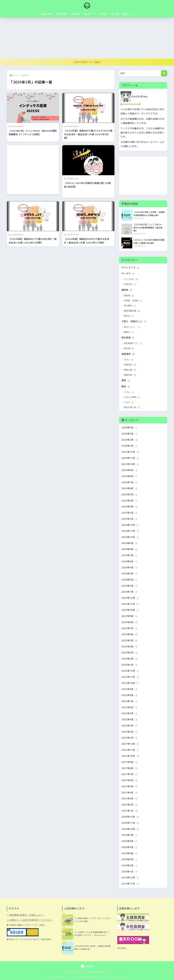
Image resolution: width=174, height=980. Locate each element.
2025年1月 (130, 519)
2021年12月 (130, 744)
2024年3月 (130, 580)
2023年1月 (130, 665)
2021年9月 (130, 762)
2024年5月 (130, 568)
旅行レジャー (132, 327)
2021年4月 (130, 793)
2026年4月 (130, 428)
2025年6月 (130, 489)
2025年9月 (130, 470)
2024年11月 (130, 531)
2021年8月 (130, 768)
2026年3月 (130, 434)
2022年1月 (130, 738)
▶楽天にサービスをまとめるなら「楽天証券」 (30, 939)
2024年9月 (130, 543)
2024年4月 (130, 574)
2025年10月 (130, 464)
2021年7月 (130, 774)
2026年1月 (130, 446)
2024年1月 (130, 592)
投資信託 (130, 365)
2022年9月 (130, 689)
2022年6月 (130, 708)
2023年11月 (130, 604)
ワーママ (128, 274)
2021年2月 (130, 805)
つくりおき (131, 279)
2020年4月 (130, 853)
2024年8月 (130, 549)
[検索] (164, 73)
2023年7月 (130, 628)
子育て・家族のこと (134, 322)
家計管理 (128, 338)
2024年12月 (130, 525)
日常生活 (130, 284)
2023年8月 (130, 622)
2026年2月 (130, 440)
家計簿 (129, 349)
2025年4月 (130, 501)
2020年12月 (130, 817)
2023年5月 (130, 641)
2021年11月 (130, 750)
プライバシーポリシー (76, 972)
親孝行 (129, 332)
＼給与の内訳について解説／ (87, 62)
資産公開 (130, 370)
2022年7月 (130, 701)
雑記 (126, 387)
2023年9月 (130, 616)
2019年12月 (130, 878)
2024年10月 (130, 537)
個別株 (127, 290)
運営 (126, 380)
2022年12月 (130, 671)
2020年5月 (130, 847)
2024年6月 (130, 562)
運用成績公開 (132, 311)
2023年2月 (130, 659)
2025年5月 (130, 495)
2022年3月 (130, 726)
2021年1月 (130, 811)
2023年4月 (130, 647)
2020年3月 (130, 859)
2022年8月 (130, 695)
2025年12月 (130, 452)
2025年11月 (130, 458)
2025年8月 (130, 476)
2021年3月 (130, 799)
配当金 (129, 316)
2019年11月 (130, 884)
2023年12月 (130, 598)
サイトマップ (130, 268)
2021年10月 (130, 756)
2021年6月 (130, 780)
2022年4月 (130, 720)
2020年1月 (130, 872)
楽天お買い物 (132, 408)
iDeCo (129, 360)
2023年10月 (130, 610)
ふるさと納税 (132, 397)
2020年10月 (130, 829)
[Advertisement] (87, 38)
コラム (129, 392)
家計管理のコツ (133, 343)
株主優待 (130, 306)
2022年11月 (130, 677)
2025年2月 (130, 513)
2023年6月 (130, 634)
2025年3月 (130, 507)
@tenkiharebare (130, 104)
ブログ (129, 403)
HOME (87, 966)
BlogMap (122, 948)
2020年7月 (130, 835)
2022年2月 (130, 732)
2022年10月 (130, 683)
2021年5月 (130, 787)
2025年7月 (130, 483)
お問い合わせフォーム (98, 972)
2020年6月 (130, 841)
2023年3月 (130, 653)
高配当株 (130, 375)
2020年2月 (130, 866)
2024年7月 (130, 555)
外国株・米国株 (133, 301)
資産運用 (128, 354)
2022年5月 (130, 714)
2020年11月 (130, 823)
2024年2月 (130, 586)
